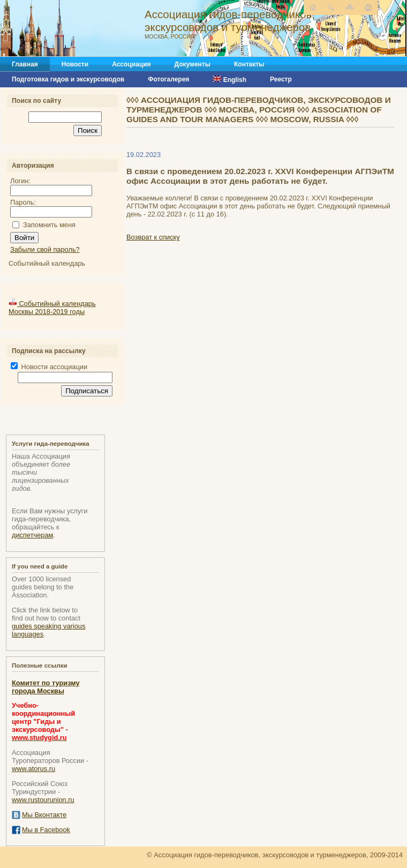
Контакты (249, 64)
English (229, 80)
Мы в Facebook (46, 830)
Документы (193, 64)
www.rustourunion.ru (43, 800)
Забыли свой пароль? (45, 249)
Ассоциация (131, 64)
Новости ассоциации (49, 367)
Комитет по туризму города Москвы (46, 687)
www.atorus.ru (33, 769)
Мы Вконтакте (44, 815)
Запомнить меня (49, 225)
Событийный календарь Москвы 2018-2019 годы (52, 308)
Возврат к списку (153, 237)
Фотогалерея (168, 79)
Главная (25, 64)
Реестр (281, 79)
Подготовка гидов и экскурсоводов (68, 79)
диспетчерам (32, 535)
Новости (75, 64)
